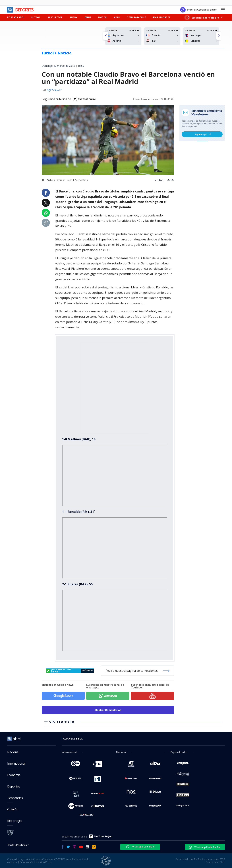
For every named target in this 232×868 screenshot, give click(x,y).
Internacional (16, 763)
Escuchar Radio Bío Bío (204, 18)
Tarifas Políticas (17, 845)
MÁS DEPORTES (162, 17)
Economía (14, 775)
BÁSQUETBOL (55, 17)
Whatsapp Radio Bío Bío (205, 847)
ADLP (117, 17)
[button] (219, 36)
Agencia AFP (54, 90)
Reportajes (15, 821)
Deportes (14, 786)
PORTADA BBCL (16, 17)
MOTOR (102, 17)
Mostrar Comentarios (108, 710)
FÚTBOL (36, 17)
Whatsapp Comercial (140, 847)
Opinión (13, 809)
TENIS (88, 17)
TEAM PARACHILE (136, 17)
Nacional (13, 752)
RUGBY (73, 17)
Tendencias (15, 798)
